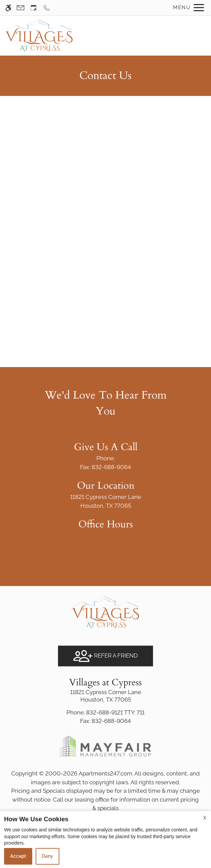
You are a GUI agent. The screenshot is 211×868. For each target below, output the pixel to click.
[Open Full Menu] (187, 8)
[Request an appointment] (34, 8)
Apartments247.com (105, 773)
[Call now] (47, 8)
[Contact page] (21, 8)
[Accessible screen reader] (8, 8)
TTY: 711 (105, 712)
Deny (47, 856)
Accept (18, 856)
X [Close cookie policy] (205, 818)
